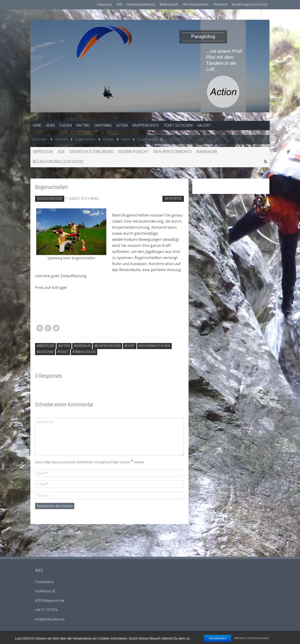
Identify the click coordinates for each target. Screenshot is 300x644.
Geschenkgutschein (155, 346)
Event (130, 346)
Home (37, 125)
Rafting (83, 125)
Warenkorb (220, 4)
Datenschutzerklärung (141, 4)
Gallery (204, 125)
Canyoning (103, 125)
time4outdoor (85, 352)
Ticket (64, 352)
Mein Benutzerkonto (196, 4)
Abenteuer (46, 346)
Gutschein (46, 352)
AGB (119, 4)
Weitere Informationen (252, 640)
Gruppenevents (146, 125)
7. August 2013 (77, 199)
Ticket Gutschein (178, 125)
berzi (95, 199)
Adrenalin (83, 346)
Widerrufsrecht (169, 4)
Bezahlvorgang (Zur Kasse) (250, 4)
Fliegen (66, 125)
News (50, 125)
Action (122, 125)
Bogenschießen (50, 199)
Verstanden (218, 641)
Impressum (105, 4)
